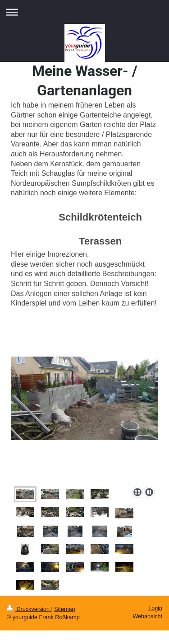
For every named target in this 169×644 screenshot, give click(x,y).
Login (155, 608)
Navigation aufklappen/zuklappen (84, 12)
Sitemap (64, 609)
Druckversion (29, 609)
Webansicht (147, 616)
